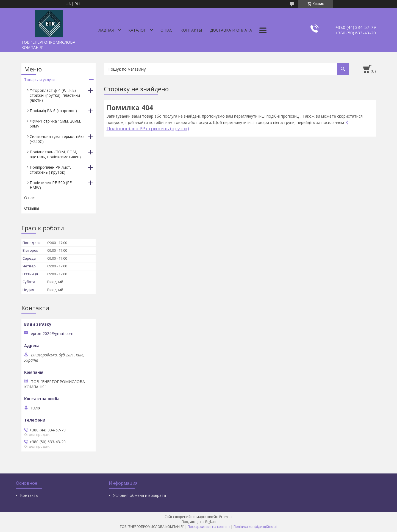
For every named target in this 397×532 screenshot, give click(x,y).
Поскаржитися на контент (209, 527)
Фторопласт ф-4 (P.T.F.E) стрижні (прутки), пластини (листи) (55, 95)
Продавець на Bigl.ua (199, 522)
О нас (166, 30)
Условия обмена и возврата (139, 495)
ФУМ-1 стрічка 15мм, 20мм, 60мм (55, 124)
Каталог (137, 30)
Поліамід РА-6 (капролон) (53, 111)
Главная (105, 30)
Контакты (191, 30)
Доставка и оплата (231, 30)
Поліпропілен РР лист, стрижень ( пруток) (50, 170)
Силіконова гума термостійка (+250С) (57, 139)
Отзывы (32, 208)
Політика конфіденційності (255, 527)
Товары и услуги (39, 80)
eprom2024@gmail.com (52, 334)
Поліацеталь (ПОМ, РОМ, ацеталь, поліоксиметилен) (55, 154)
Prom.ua (226, 517)
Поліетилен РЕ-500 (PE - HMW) (52, 185)
